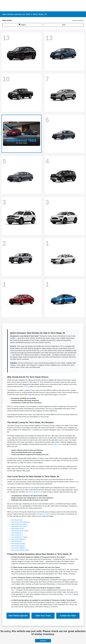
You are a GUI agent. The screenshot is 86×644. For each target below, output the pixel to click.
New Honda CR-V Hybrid (19, 537)
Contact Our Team (68, 616)
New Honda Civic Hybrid (19, 524)
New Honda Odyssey (18, 546)
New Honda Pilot (17, 541)
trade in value (58, 444)
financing (26, 386)
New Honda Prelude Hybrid (20, 550)
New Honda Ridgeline (18, 548)
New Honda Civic (17, 520)
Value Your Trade (43, 616)
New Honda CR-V (17, 535)
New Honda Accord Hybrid (20, 531)
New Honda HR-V (17, 533)
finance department (35, 492)
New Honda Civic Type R (19, 526)
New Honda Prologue (18, 544)
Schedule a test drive (43, 514)
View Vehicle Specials (18, 616)
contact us (70, 594)
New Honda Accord (18, 529)
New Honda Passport (18, 539)
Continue (43, 641)
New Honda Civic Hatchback (20, 522)
